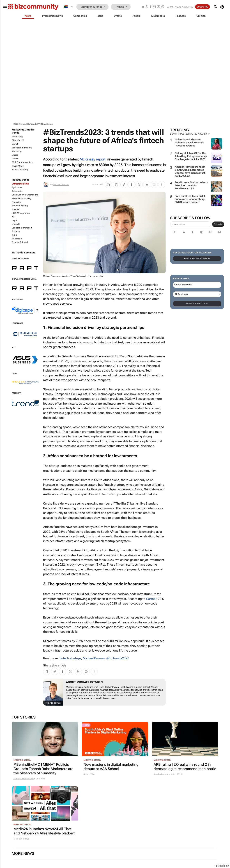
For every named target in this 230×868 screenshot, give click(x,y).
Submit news (174, 7)
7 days (181, 186)
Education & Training (22, 148)
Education (17, 202)
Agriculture (17, 187)
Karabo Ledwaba (162, 774)
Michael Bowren (61, 185)
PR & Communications (22, 162)
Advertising (17, 137)
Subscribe (203, 7)
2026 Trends (20, 124)
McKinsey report (93, 159)
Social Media (18, 166)
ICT (13, 217)
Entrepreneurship (20, 184)
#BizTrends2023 (118, 658)
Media (15, 155)
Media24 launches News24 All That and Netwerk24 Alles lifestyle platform (44, 831)
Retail (14, 235)
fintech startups (70, 658)
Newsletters (47, 124)
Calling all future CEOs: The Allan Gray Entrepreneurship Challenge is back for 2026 (191, 208)
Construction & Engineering (25, 195)
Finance (16, 209)
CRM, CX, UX (18, 140)
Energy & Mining (20, 206)
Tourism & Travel (20, 242)
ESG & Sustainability (21, 199)
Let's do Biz (222, 866)
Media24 (18, 839)
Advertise (188, 7)
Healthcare (17, 239)
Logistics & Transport (22, 228)
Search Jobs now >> (197, 356)
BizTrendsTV (34, 124)
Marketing (17, 151)
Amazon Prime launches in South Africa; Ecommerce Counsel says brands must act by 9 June (190, 223)
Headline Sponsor (20, 259)
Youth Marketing (20, 170)
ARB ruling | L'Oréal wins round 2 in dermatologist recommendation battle (185, 767)
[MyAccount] (223, 7)
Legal (14, 220)
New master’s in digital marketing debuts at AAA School (111, 767)
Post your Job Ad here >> (197, 311)
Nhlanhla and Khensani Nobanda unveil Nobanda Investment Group (189, 195)
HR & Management (21, 213)
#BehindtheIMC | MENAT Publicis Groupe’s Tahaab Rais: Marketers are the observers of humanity (43, 769)
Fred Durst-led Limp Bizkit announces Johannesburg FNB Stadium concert (190, 251)
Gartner (151, 599)
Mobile (15, 159)
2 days (173, 186)
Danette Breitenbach (24, 779)
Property (16, 231)
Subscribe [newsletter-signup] (218, 276)
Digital (15, 144)
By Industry (202, 186)
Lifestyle (16, 224)
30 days (189, 186)
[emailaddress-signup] (191, 276)
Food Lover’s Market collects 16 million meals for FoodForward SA (191, 237)
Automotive (17, 191)
